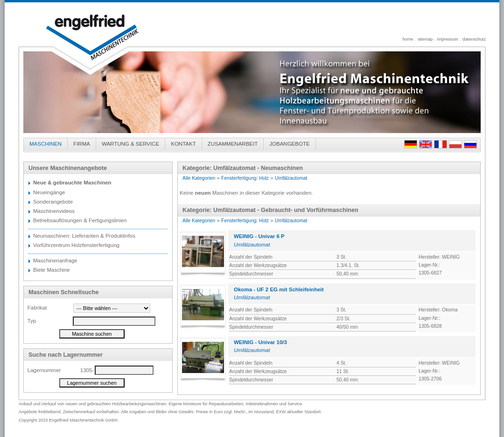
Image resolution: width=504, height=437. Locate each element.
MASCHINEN (45, 144)
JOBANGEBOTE (289, 144)
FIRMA (82, 144)
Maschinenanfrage (55, 261)
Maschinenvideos (54, 211)
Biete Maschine (52, 270)
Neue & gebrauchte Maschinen (72, 183)
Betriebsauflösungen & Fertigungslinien (80, 220)
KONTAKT (183, 144)
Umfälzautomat (291, 178)
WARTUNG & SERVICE (130, 144)
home (408, 39)
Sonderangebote (53, 202)
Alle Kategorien (199, 178)
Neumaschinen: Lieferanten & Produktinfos (84, 236)
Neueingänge (49, 192)
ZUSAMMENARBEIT (233, 144)
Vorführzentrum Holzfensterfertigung (76, 245)
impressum (448, 39)
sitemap (425, 39)
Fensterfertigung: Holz (245, 178)
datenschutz (474, 39)
